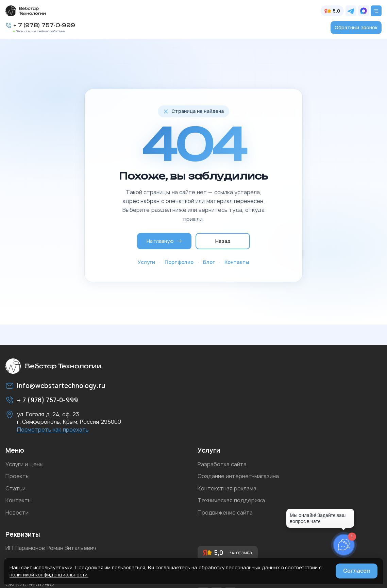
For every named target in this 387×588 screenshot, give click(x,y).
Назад (223, 241)
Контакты (237, 262)
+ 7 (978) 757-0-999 (44, 26)
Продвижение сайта (225, 513)
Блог (209, 262)
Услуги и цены (24, 464)
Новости (17, 513)
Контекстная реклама (227, 488)
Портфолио (179, 262)
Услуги (146, 262)
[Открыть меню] (376, 11)
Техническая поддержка (231, 500)
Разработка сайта (222, 464)
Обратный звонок (356, 27)
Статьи (15, 488)
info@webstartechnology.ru (61, 386)
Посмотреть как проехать (53, 430)
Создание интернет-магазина (238, 476)
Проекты (18, 476)
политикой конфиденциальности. (49, 575)
